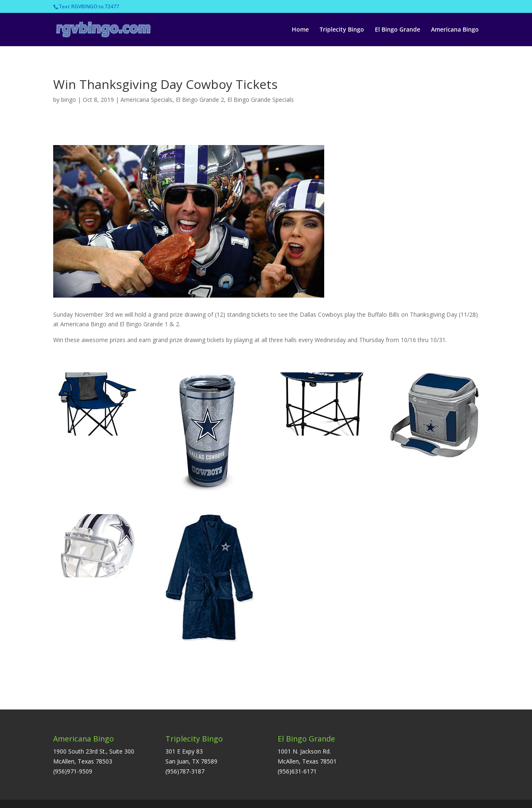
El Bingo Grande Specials (261, 100)
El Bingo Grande (398, 30)
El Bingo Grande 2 (200, 100)
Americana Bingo (455, 30)
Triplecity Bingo (342, 30)
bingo (69, 100)
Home (300, 30)
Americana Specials (147, 100)
